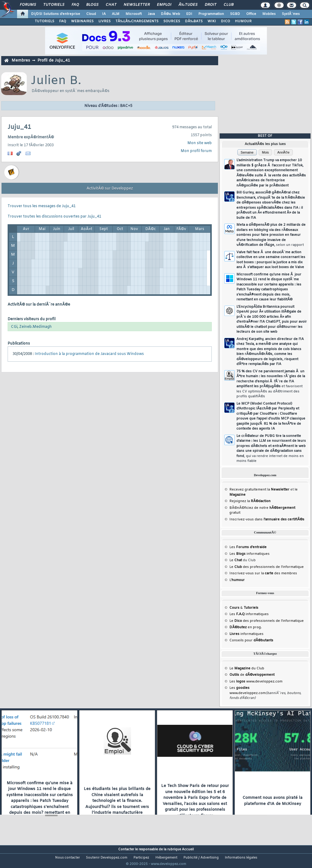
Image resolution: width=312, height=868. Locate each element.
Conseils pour (251, 640)
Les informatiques (250, 554)
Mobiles (269, 14)
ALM (116, 14)
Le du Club (247, 668)
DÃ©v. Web (170, 14)
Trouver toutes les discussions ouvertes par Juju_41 (54, 217)
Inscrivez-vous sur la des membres (263, 573)
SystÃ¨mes (291, 14)
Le (236, 560)
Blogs (92, 5)
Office (251, 14)
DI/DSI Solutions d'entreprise (56, 14)
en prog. (246, 627)
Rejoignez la (250, 501)
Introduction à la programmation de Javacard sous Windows (89, 354)
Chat (111, 5)
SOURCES (172, 21)
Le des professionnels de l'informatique (267, 567)
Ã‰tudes (188, 5)
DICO (225, 21)
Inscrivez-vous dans (267, 519)
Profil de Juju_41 (54, 60)
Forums (28, 5)
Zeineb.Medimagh (35, 327)
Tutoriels (54, 5)
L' (237, 580)
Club (229, 5)
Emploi (164, 5)
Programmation (211, 14)
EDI (189, 14)
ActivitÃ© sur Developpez (110, 189)
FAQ (75, 5)
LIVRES (105, 21)
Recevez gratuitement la (259, 490)
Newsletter (137, 5)
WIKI (212, 21)
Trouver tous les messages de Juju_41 (42, 206)
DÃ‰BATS (194, 21)
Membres (21, 60)
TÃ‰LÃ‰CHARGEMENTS (137, 21)
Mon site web (200, 143)
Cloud (91, 14)
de (252, 675)
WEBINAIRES (82, 21)
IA (104, 14)
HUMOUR (243, 21)
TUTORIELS (44, 21)
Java (151, 14)
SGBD (235, 14)
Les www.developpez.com (256, 682)
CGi (14, 327)
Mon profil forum (196, 151)
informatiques (246, 634)
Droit (211, 5)
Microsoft (134, 14)
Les (248, 547)
